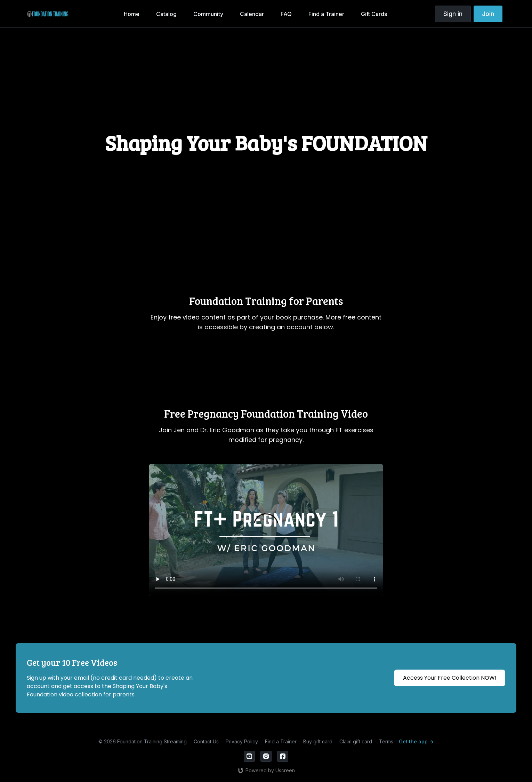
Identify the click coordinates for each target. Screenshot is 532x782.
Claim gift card (356, 741)
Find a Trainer (281, 741)
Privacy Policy (242, 741)
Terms (386, 741)
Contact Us (206, 741)
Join (488, 14)
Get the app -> (416, 741)
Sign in (453, 14)
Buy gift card (318, 741)
